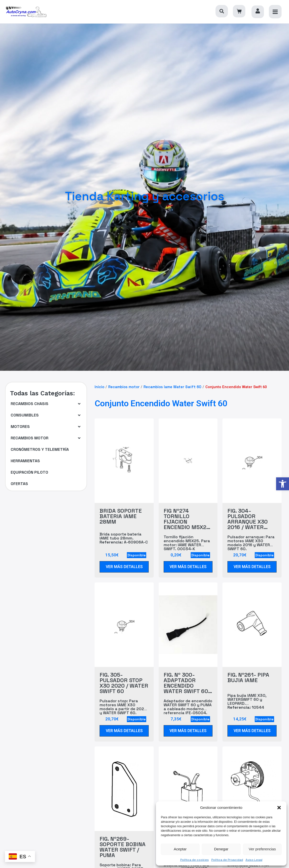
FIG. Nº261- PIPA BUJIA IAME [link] (248, 677)
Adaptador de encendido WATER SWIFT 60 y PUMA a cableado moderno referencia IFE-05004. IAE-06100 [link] (188, 709)
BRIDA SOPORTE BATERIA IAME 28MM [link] (121, 516)
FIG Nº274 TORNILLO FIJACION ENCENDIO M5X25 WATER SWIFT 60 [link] (187, 519)
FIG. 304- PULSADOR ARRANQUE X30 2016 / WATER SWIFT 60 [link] (248, 519)
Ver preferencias (262, 849)
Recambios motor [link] (124, 387)
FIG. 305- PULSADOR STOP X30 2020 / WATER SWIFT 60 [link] (124, 683)
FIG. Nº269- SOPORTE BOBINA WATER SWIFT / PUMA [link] (123, 847)
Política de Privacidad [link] (227, 860)
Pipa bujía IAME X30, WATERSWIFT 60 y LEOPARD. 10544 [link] (247, 701)
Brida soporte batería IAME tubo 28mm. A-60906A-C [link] (124, 538)
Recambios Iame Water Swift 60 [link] (172, 387)
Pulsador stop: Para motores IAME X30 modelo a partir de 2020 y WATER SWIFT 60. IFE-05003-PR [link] (123, 711)
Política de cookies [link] (195, 860)
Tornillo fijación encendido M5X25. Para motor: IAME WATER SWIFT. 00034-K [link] (187, 543)
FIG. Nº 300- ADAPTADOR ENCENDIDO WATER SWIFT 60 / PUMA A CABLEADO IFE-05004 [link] (188, 683)
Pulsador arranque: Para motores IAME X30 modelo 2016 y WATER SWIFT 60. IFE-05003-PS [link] (251, 547)
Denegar (221, 849)
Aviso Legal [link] (254, 860)
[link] (283, 484)
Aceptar (180, 849)
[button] (279, 808)
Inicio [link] (99, 387)
